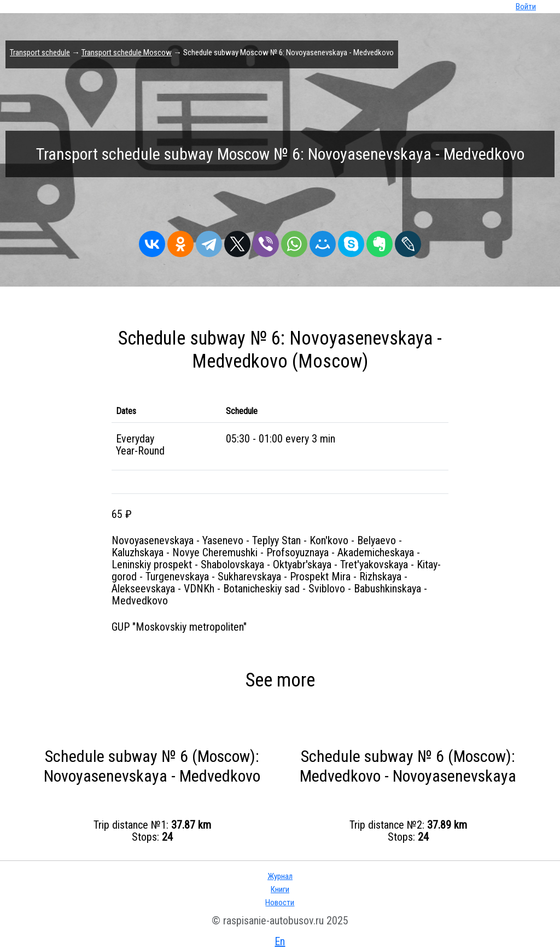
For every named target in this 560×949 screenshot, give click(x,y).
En (280, 941)
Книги (280, 889)
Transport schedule (40, 53)
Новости (280, 903)
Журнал (280, 876)
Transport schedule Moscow (127, 53)
